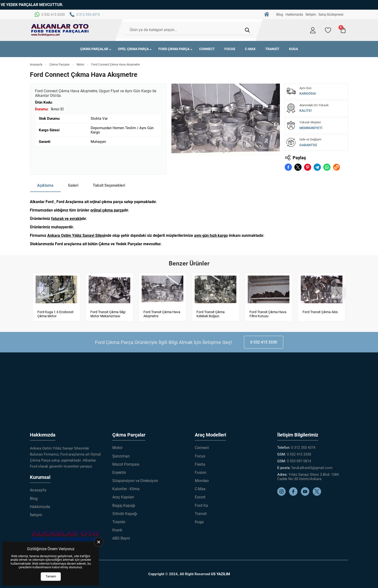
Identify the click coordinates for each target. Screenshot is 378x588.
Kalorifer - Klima (126, 489)
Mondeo (202, 481)
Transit (272, 49)
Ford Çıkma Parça (174, 49)
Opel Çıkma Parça (133, 49)
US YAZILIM (220, 574)
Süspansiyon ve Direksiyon (135, 481)
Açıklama (45, 185)
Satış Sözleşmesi (331, 14)
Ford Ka (201, 505)
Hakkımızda (294, 14)
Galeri (73, 185)
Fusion (201, 472)
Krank (117, 530)
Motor (81, 65)
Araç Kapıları (123, 497)
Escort (200, 497)
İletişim (311, 14)
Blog (280, 14)
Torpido (119, 522)
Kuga (294, 49)
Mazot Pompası (126, 464)
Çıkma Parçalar (94, 49)
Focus (230, 49)
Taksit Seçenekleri (109, 185)
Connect (207, 49)
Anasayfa (36, 65)
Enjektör (119, 472)
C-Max (250, 49)
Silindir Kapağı (125, 514)
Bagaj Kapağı (124, 505)
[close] (99, 542)
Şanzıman (121, 456)
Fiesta (200, 464)
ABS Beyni (121, 538)
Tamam (51, 576)
